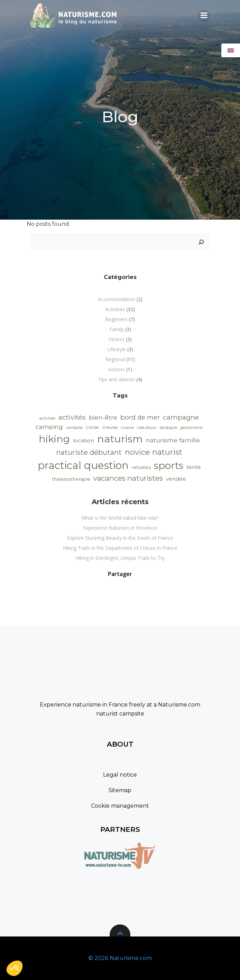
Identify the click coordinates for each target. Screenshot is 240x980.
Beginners (116, 319)
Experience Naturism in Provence (120, 528)
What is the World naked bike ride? (120, 518)
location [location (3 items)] (84, 441)
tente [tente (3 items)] (194, 467)
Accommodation (117, 299)
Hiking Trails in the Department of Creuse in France (120, 548)
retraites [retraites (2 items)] (141, 467)
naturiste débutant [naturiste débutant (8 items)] (89, 452)
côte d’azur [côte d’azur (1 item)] (147, 428)
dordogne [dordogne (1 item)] (168, 428)
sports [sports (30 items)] (169, 465)
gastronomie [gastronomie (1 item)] (191, 428)
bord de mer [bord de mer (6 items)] (140, 417)
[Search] (201, 242)
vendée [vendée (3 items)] (176, 479)
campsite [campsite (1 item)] (74, 428)
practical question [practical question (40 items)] (83, 465)
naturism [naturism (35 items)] (120, 439)
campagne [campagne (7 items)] (181, 417)
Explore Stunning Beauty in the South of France (120, 538)
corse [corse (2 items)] (92, 427)
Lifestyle (117, 349)
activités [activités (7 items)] (72, 417)
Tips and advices (116, 379)
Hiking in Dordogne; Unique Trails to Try (120, 558)
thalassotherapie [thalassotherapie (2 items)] (71, 479)
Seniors (117, 369)
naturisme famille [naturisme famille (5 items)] (173, 440)
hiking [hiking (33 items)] (54, 439)
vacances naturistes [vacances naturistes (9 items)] (128, 478)
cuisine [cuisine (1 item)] (127, 428)
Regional (115, 359)
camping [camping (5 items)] (49, 427)
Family (117, 329)
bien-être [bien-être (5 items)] (103, 417)
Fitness (117, 339)
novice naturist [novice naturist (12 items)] (154, 452)
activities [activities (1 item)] (47, 418)
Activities (115, 309)
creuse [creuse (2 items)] (110, 427)
